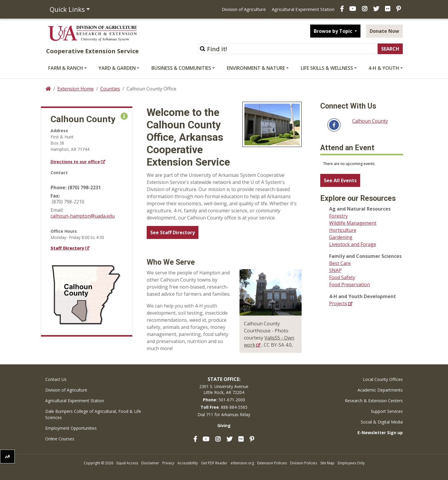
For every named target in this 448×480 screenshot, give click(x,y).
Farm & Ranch (66, 68)
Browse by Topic (334, 31)
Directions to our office (75, 162)
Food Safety (342, 277)
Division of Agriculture (244, 9)
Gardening (341, 237)
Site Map (327, 463)
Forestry (338, 216)
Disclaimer (150, 463)
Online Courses (60, 439)
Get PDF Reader (214, 463)
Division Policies (304, 463)
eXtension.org (242, 463)
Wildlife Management (353, 223)
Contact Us (56, 379)
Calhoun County (370, 121)
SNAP (335, 270)
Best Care (340, 263)
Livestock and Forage (353, 244)
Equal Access (127, 463)
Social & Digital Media (382, 422)
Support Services (387, 411)
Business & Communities (181, 68)
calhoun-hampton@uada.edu (83, 216)
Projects (338, 303)
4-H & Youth (384, 68)
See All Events (340, 180)
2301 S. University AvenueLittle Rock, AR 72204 (224, 389)
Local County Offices (383, 379)
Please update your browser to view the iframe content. (362, 164)
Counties (110, 89)
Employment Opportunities (71, 428)
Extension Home (76, 89)
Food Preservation (350, 285)
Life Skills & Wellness (327, 68)
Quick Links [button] (67, 9)
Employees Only (351, 463)
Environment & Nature (256, 68)
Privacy (168, 463)
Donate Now (384, 31)
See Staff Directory (173, 232)
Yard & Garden (117, 68)
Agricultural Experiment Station (303, 9)
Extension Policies (272, 463)
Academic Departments (380, 390)
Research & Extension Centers (374, 401)
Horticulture (343, 230)
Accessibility (188, 463)
